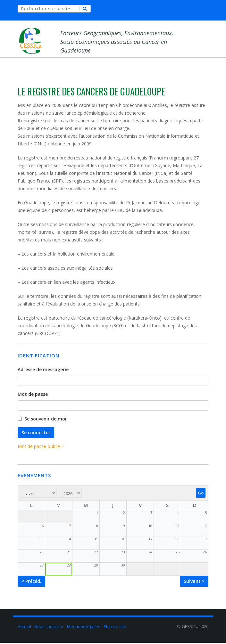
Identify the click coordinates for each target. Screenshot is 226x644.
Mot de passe (33, 395)
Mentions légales (84, 628)
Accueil (24, 628)
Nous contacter (49, 628)
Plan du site (115, 628)
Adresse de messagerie (43, 371)
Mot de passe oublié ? (40, 448)
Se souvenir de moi (45, 420)
